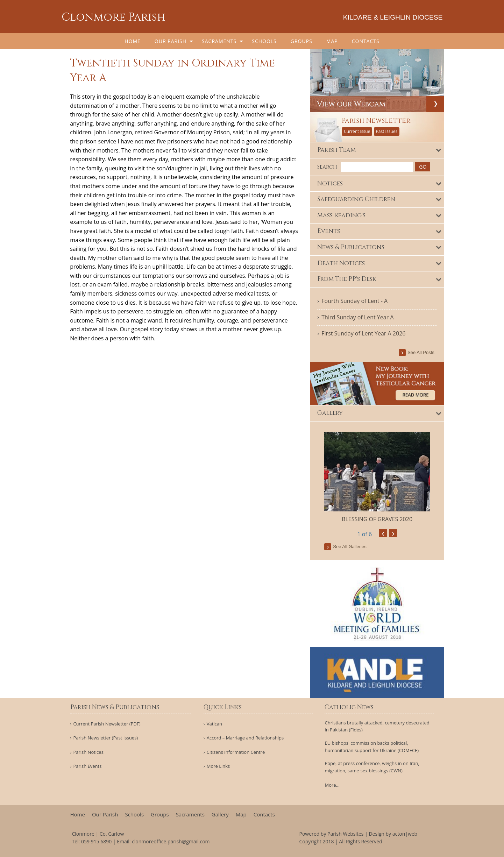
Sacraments (219, 41)
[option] (378, 478)
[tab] (378, 150)
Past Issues (387, 131)
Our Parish (171, 41)
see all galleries (350, 547)
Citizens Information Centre (236, 752)
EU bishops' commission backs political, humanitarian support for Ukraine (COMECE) (372, 747)
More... (332, 785)
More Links (218, 766)
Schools (264, 41)
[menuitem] (133, 41)
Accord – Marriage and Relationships (245, 738)
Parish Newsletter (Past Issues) (105, 738)
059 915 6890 (96, 841)
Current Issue (357, 131)
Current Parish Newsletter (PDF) (107, 724)
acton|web (405, 834)
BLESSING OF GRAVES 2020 (378, 519)
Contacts (366, 41)
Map (332, 41)
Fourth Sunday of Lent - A (355, 301)
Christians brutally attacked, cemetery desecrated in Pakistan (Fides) (377, 726)
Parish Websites (345, 834)
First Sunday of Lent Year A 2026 (364, 333)
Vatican (214, 724)
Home (133, 41)
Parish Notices (88, 752)
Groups (301, 41)
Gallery (220, 814)
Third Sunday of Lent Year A (358, 317)
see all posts (421, 352)
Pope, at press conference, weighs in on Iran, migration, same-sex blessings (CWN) (372, 767)
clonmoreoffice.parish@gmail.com (171, 841)
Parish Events (87, 766)
